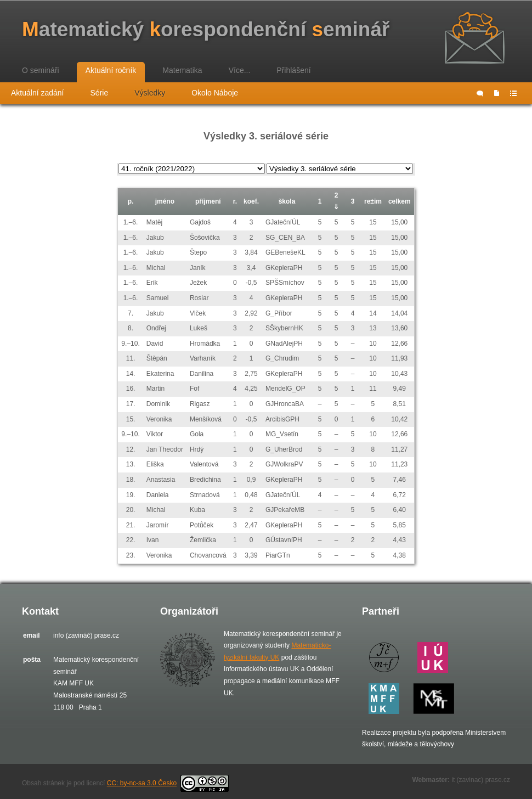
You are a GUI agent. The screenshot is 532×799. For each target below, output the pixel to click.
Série (100, 93)
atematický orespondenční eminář (206, 29)
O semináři (41, 70)
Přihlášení (293, 70)
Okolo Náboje (215, 93)
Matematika (182, 70)
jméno (165, 201)
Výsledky (150, 93)
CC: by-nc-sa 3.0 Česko (168, 783)
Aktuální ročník (111, 70)
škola (287, 201)
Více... (240, 70)
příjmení (208, 201)
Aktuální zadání (38, 93)
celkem (400, 201)
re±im (373, 201)
